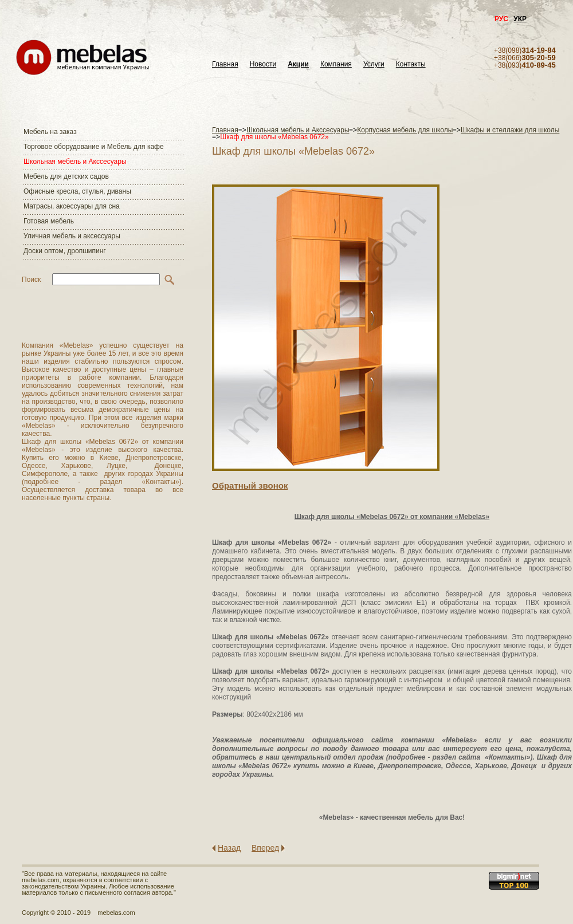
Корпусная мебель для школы (405, 130)
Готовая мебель (49, 221)
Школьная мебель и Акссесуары (75, 162)
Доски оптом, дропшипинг (65, 251)
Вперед (265, 848)
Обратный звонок (250, 485)
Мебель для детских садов (66, 176)
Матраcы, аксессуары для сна (72, 206)
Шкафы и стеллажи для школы (510, 130)
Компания (336, 64)
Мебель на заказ (50, 132)
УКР (520, 19)
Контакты (411, 64)
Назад (229, 848)
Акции (298, 64)
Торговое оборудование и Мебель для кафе (94, 147)
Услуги (374, 64)
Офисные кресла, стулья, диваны (77, 191)
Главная (225, 64)
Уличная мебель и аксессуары (72, 236)
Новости (263, 64)
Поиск (31, 280)
